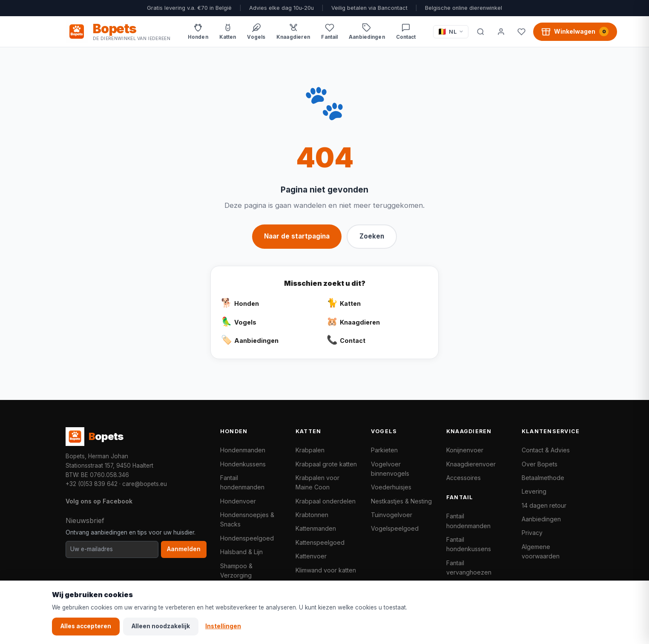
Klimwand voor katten (326, 570)
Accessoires (464, 478)
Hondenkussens (243, 464)
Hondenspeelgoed (247, 538)
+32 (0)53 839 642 (92, 484)
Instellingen (223, 626)
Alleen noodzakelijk (161, 626)
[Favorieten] (521, 32)
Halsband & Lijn (241, 552)
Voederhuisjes (391, 487)
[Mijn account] (501, 32)
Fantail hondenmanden (242, 482)
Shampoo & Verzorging (236, 571)
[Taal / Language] (451, 32)
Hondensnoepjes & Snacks (247, 519)
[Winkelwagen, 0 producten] (575, 32)
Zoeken (372, 236)
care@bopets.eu (145, 484)
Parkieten (384, 450)
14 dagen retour (544, 505)
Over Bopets (540, 464)
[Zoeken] (480, 32)
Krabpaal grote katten (326, 464)
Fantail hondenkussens (469, 544)
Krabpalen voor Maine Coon (317, 482)
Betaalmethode (543, 478)
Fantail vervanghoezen (469, 568)
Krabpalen (310, 450)
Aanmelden (184, 549)
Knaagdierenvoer (471, 464)
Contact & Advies (546, 450)
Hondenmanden (243, 450)
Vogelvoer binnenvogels (390, 469)
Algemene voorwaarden (541, 551)
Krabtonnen (312, 515)
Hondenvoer (238, 501)
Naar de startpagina (297, 236)
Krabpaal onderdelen (326, 501)
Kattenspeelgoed (320, 542)
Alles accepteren (86, 626)
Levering (534, 491)
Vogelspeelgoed (395, 528)
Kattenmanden (316, 528)
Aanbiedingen (541, 519)
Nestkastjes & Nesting (401, 501)
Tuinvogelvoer (392, 515)
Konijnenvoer (465, 450)
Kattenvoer (311, 556)
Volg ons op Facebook (99, 501)
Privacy (532, 533)
